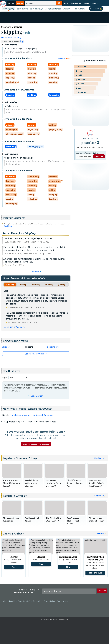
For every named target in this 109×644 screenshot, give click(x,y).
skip (21, 41)
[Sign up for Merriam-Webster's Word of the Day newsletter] (69, 591)
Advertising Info (25, 601)
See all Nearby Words (35, 354)
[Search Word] (59, 3)
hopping (10, 284)
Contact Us (38, 601)
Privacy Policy (50, 601)
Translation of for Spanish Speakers (31, 415)
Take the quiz (95, 573)
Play (14, 567)
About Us (12, 601)
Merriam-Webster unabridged (36, 444)
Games (66, 3)
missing (23, 285)
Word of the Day (76, 3)
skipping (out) (54, 347)
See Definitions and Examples (90, 147)
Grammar (87, 3)
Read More (8, 226)
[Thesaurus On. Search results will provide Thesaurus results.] (16, 3)
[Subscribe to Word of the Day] (84, 157)
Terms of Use (63, 601)
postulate (89, 143)
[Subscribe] (102, 591)
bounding (49, 285)
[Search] (43, 3)
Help (4, 601)
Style (5, 378)
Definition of (12, 37)
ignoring (62, 285)
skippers (6, 347)
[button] (95, 3)
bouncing (36, 285)
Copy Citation (36, 396)
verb (27, 32)
